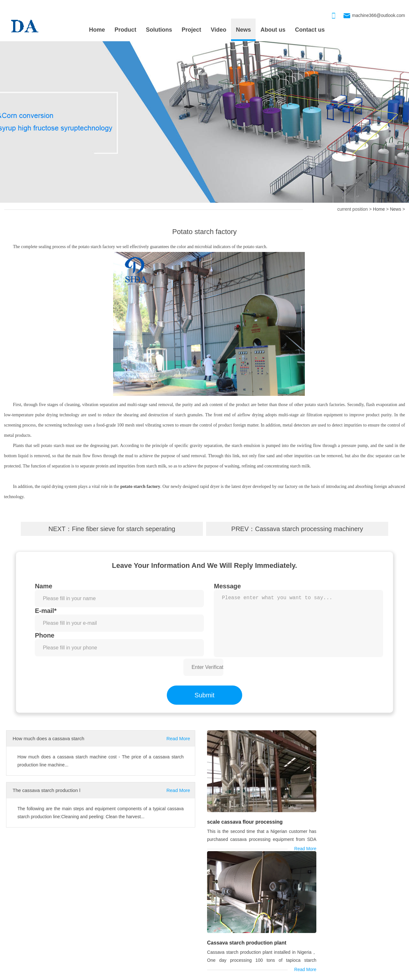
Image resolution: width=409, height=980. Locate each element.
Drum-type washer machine (218, 920)
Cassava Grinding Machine (218, 945)
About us (273, 30)
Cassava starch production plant (346, 812)
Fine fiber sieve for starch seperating (124, 529)
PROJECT (19, 905)
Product (126, 30)
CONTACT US (346, 905)
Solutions (159, 30)
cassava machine (88, 870)
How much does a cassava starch (49, 738)
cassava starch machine (32, 870)
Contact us (310, 30)
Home (97, 30)
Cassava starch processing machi (224, 933)
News (243, 30)
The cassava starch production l (47, 790)
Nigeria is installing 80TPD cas (35, 945)
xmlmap (206, 974)
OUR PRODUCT (208, 905)
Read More (178, 738)
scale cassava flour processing (244, 812)
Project (192, 30)
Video (219, 30)
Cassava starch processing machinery (309, 529)
